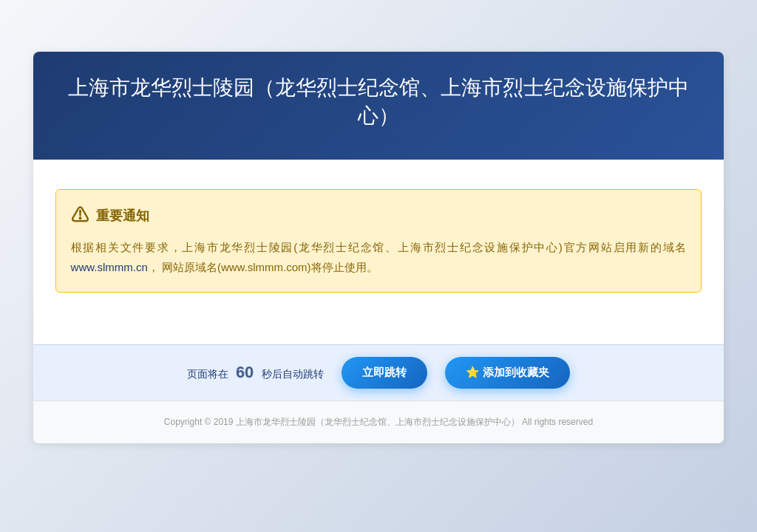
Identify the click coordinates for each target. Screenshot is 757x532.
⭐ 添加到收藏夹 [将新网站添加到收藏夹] (508, 372)
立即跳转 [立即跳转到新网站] (384, 372)
